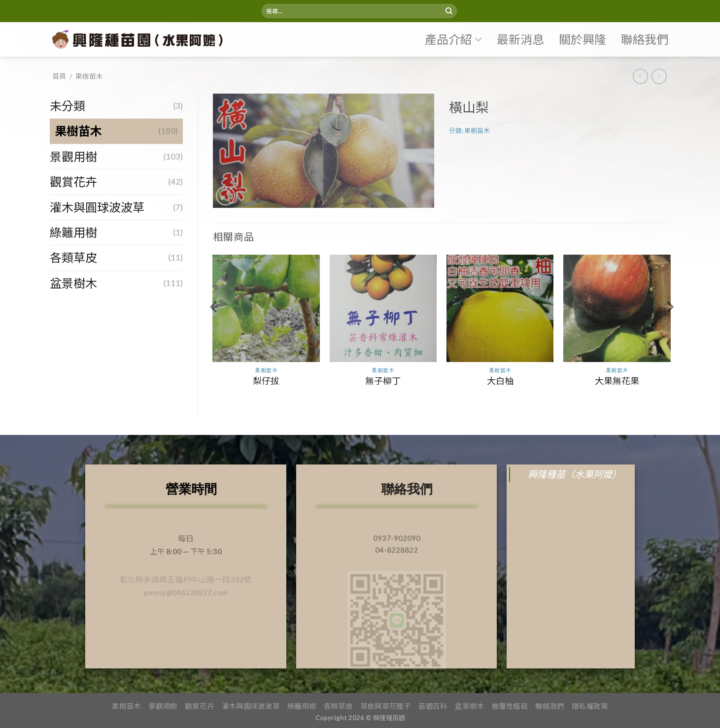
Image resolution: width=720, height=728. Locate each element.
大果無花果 (617, 381)
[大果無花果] (617, 308)
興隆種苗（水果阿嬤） (575, 474)
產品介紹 (453, 39)
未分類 (68, 106)
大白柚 (500, 381)
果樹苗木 (89, 76)
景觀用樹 (73, 156)
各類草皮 (73, 257)
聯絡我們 (645, 39)
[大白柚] (500, 308)
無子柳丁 (383, 381)
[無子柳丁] (383, 308)
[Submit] (449, 11)
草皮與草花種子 (386, 706)
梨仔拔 (266, 381)
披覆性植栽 (510, 706)
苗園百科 (433, 706)
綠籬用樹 (73, 232)
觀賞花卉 (73, 182)
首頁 (59, 76)
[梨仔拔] (266, 308)
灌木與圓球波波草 (97, 207)
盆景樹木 (73, 283)
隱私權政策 (590, 706)
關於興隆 (583, 39)
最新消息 (520, 39)
